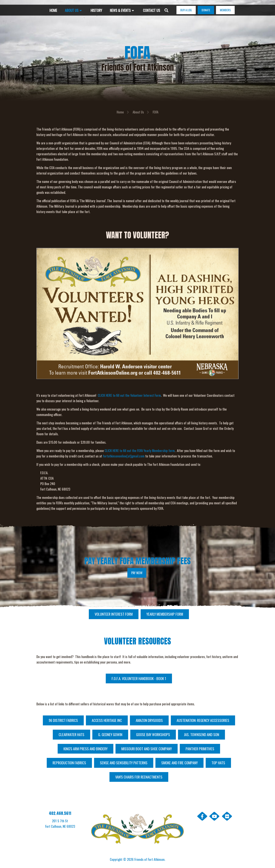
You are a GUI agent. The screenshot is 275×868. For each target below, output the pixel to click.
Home (120, 112)
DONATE (206, 10)
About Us (138, 112)
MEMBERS (225, 10)
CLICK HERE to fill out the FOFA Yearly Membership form (140, 451)
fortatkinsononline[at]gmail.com (124, 456)
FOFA (156, 112)
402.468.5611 (60, 813)
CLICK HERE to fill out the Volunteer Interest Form (129, 395)
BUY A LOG (186, 10)
